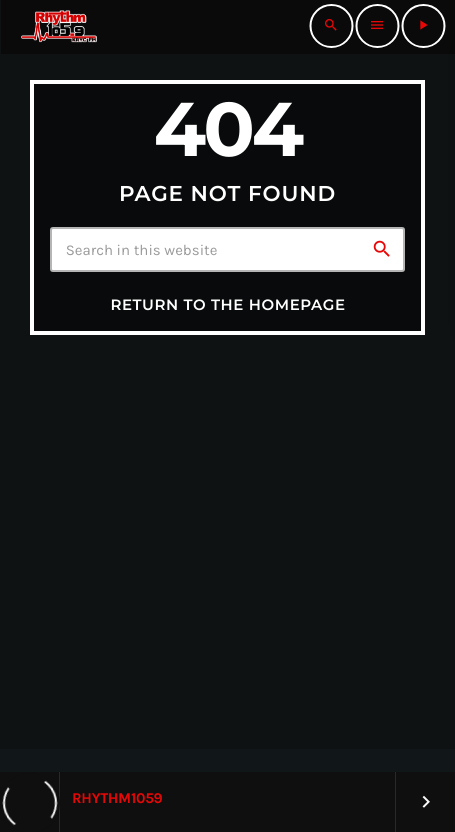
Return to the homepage (227, 304)
